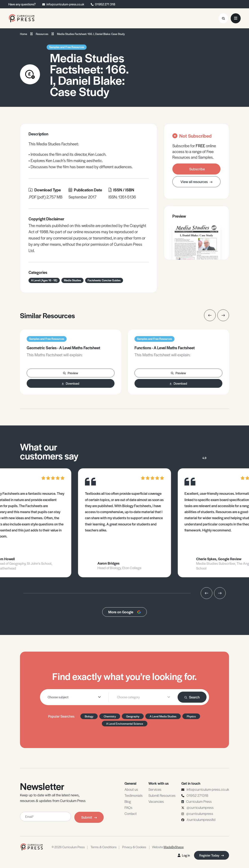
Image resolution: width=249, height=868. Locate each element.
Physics (191, 716)
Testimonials (134, 795)
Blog (128, 801)
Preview (71, 373)
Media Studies (72, 280)
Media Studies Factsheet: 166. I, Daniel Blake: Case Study (91, 34)
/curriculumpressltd (201, 819)
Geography (133, 716)
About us (131, 789)
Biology (89, 716)
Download (71, 383)
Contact (131, 813)
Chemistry (110, 716)
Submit (89, 817)
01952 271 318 (105, 4)
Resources (42, 34)
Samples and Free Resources (67, 47)
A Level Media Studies (163, 716)
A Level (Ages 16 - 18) (44, 280)
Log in (184, 855)
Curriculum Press (199, 801)
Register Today (212, 855)
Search (192, 697)
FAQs (128, 807)
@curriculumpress (200, 807)
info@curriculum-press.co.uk (65, 4)
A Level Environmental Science (125, 724)
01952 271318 (197, 795)
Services (155, 789)
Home (24, 34)
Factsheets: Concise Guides (104, 280)
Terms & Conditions (104, 847)
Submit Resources (162, 795)
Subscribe (197, 169)
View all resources (196, 182)
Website (168, 847)
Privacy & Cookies (134, 847)
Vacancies (156, 801)
